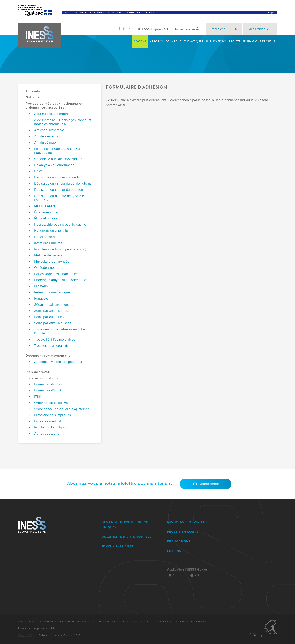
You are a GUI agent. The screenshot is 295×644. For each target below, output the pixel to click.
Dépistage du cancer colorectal (57, 177)
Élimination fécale (47, 218)
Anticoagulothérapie (49, 130)
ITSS (38, 397)
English (271, 12)
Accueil (68, 12)
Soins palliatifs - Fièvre (51, 317)
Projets (235, 41)
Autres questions (47, 434)
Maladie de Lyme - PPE (51, 255)
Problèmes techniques (51, 427)
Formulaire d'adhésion (51, 390)
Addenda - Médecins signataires (58, 362)
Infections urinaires (48, 243)
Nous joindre (97, 12)
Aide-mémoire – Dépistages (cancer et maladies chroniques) (63, 122)
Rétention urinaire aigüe (52, 292)
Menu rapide (260, 29)
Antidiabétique (45, 143)
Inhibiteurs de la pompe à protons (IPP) (63, 249)
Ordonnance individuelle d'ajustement (62, 409)
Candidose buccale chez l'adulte (58, 159)
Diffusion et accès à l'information (37, 622)
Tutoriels (33, 91)
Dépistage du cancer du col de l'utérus (63, 184)
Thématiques (194, 41)
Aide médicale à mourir (52, 114)
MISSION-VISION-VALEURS (188, 522)
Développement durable (137, 622)
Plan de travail (38, 372)
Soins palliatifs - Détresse (53, 311)
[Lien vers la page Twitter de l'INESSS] (124, 29)
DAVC (39, 171)
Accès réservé (187, 29)
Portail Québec (115, 12)
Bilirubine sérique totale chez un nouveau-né (58, 151)
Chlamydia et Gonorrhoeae (54, 165)
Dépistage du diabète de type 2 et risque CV (60, 198)
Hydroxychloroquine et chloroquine (60, 224)
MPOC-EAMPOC (47, 206)
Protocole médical (48, 421)
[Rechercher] (237, 29)
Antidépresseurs (46, 136)
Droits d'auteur (163, 622)
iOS (194, 575)
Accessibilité (67, 622)
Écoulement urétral (48, 212)
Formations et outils (259, 41)
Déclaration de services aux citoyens (98, 622)
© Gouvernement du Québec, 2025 (59, 636)
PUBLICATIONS (179, 541)
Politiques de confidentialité (191, 622)
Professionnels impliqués (52, 415)
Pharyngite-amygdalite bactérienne (60, 280)
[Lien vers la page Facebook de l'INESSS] (119, 29)
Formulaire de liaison (50, 384)
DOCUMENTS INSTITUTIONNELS (126, 537)
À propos (156, 41)
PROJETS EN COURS (183, 532)
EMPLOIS (174, 551)
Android (175, 575)
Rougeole (41, 299)
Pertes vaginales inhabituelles (56, 274)
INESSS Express (154, 29)
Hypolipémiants (46, 237)
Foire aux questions (42, 378)
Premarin (41, 286)
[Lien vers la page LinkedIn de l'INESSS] (129, 29)
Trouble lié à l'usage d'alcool (55, 339)
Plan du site (81, 12)
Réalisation (24, 629)
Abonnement (206, 484)
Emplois (150, 12)
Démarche (174, 41)
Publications (216, 41)
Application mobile (45, 629)
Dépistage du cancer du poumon (59, 190)
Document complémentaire (48, 356)
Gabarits (33, 97)
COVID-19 (140, 41)
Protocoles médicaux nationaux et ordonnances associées (54, 106)
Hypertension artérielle (51, 231)
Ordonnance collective (51, 403)
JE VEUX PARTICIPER (118, 546)
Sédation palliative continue (55, 305)
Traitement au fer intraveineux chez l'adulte (60, 331)
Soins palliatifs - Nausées (53, 323)
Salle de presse (135, 12)
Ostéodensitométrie (49, 268)
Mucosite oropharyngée (52, 261)
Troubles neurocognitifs (51, 346)
